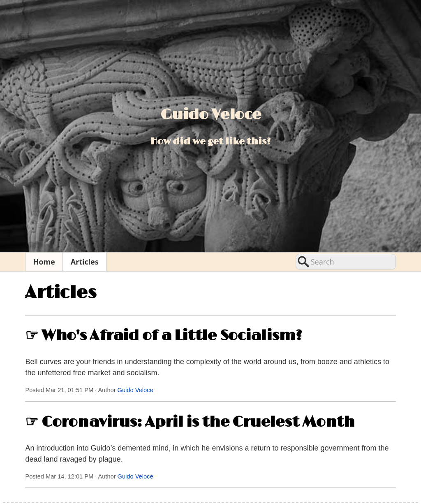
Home (44, 262)
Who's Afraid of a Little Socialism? (172, 336)
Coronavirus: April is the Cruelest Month (198, 422)
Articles (85, 262)
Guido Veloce (135, 390)
